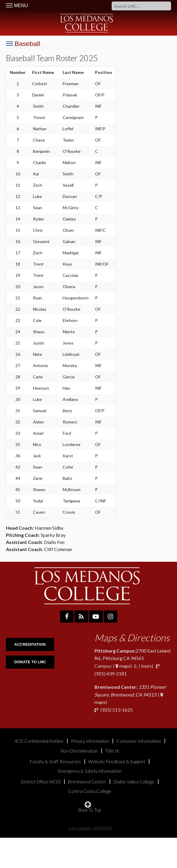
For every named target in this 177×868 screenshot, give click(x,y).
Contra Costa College (90, 791)
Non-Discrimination (79, 751)
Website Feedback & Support (117, 762)
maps (123, 666)
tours (146, 666)
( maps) (130, 694)
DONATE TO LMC (30, 662)
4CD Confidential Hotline (39, 741)
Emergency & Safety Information (90, 771)
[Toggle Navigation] (23, 44)
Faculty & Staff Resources (55, 762)
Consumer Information (139, 741)
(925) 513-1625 (116, 710)
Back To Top (90, 807)
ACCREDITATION (30, 644)
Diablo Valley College (134, 782)
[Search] (141, 6)
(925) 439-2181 (111, 673)
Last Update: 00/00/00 (90, 828)
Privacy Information (90, 741)
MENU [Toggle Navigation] (17, 5)
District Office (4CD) (41, 782)
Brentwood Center (87, 782)
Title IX (112, 751)
